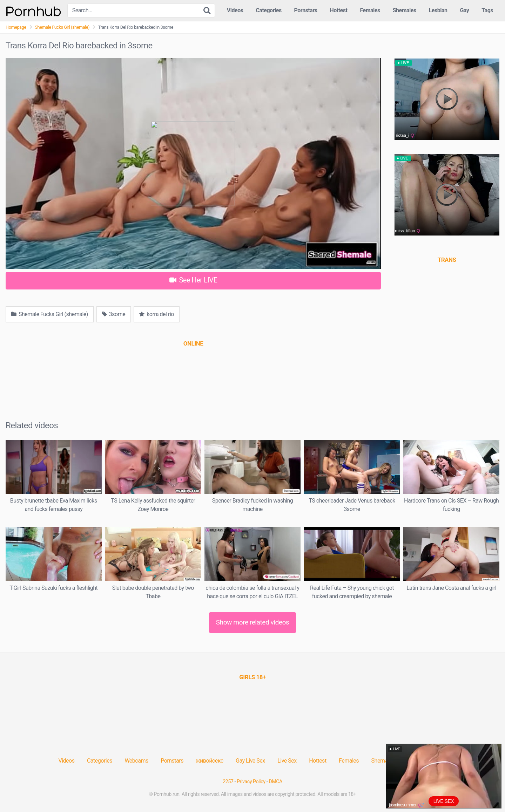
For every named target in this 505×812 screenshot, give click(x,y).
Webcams (136, 761)
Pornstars (306, 10)
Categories (268, 10)
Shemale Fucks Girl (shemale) (62, 27)
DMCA (275, 782)
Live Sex (287, 761)
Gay (464, 10)
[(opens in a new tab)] (193, 343)
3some (114, 314)
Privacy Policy (251, 782)
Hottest (338, 10)
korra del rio (157, 314)
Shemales (405, 10)
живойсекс (209, 761)
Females (370, 10)
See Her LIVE (193, 280)
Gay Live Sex (250, 761)
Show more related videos (253, 622)
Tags (487, 10)
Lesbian (438, 10)
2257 (228, 782)
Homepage (16, 27)
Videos (235, 10)
